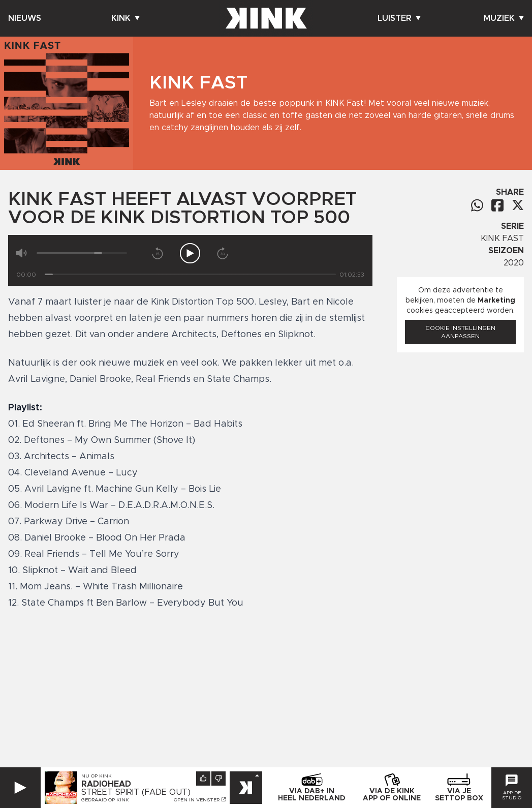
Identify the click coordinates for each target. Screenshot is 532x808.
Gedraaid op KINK (105, 800)
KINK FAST (502, 238)
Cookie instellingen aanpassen (460, 332)
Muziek (504, 18)
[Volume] (82, 253)
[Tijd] (190, 274)
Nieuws (25, 18)
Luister (399, 18)
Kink (126, 18)
